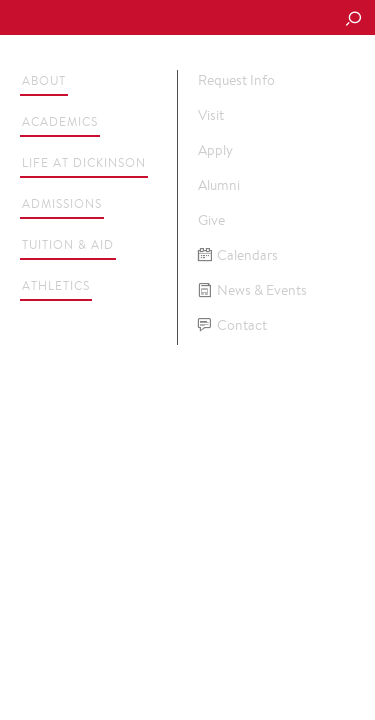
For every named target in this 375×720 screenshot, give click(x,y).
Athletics (56, 285)
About (44, 80)
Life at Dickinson (84, 162)
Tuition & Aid (68, 244)
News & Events (252, 290)
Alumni (219, 185)
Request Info (236, 80)
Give (211, 220)
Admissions (62, 203)
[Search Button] (353, 20)
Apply (215, 150)
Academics (60, 121)
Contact (232, 325)
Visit (211, 115)
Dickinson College (151, 18)
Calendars (238, 255)
